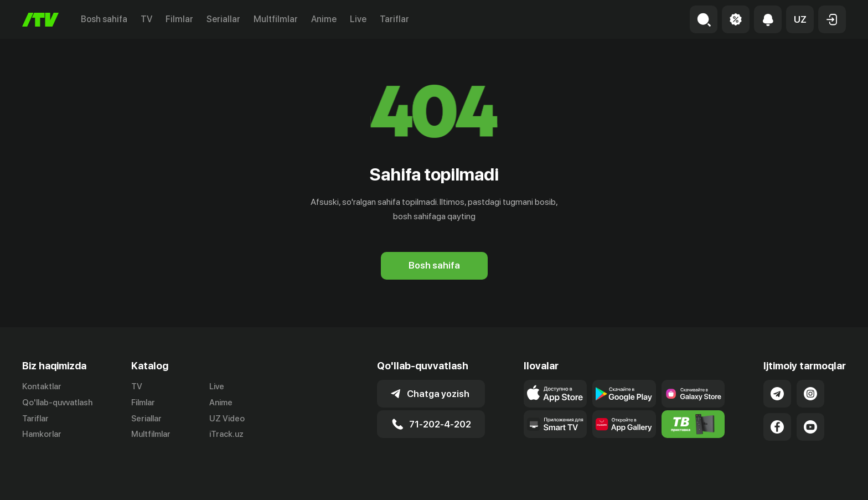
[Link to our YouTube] (810, 427)
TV (146, 19)
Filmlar (179, 19)
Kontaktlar (42, 386)
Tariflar (394, 19)
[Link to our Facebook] (777, 427)
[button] (800, 19)
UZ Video (227, 419)
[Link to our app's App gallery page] (624, 424)
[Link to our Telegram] (777, 394)
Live (358, 19)
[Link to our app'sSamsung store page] (693, 394)
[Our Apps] (556, 424)
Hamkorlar (42, 434)
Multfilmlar (276, 19)
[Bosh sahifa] (40, 20)
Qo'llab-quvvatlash (57, 403)
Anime (324, 19)
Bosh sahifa (104, 19)
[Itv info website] (693, 424)
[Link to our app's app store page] (556, 394)
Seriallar (223, 19)
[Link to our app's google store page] (624, 394)
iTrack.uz (226, 434)
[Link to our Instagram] (810, 394)
